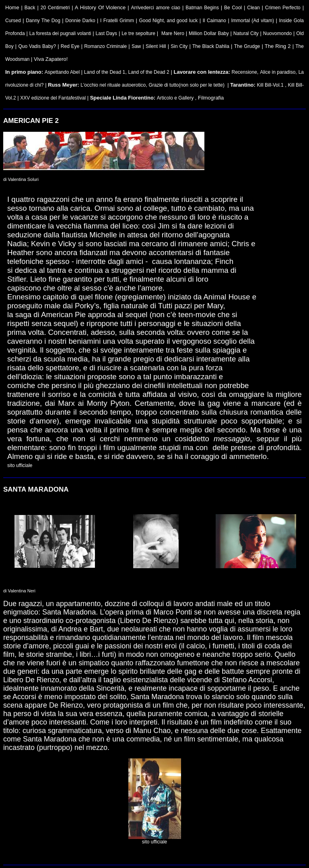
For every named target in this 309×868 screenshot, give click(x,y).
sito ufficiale (20, 465)
